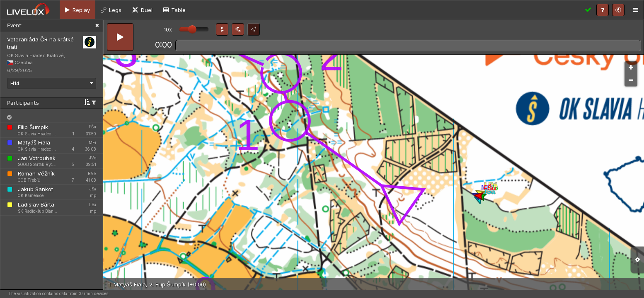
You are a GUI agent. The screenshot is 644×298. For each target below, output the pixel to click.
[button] (222, 29)
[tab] (77, 10)
